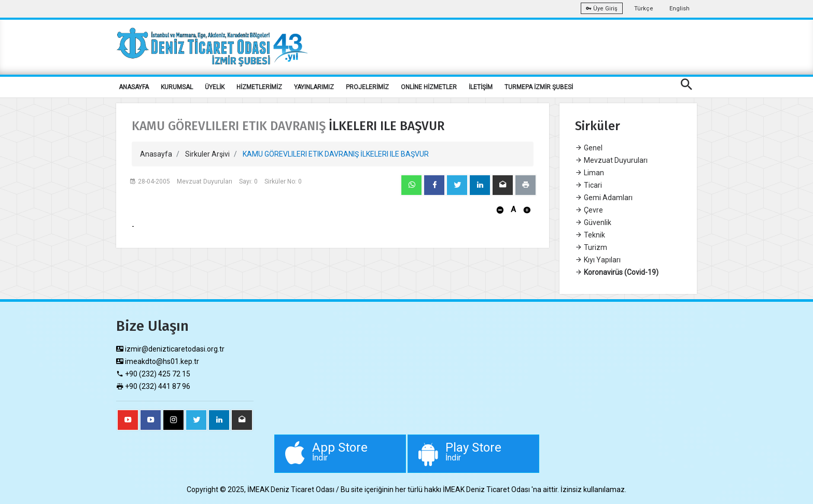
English (679, 9)
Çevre (589, 210)
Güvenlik (593, 222)
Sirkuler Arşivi (207, 154)
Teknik (590, 235)
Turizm (591, 247)
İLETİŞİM (481, 87)
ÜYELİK (215, 87)
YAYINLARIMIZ (314, 87)
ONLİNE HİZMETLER (429, 87)
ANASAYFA (134, 87)
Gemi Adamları (604, 198)
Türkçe (644, 9)
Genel (589, 148)
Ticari (588, 185)
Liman (590, 173)
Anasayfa (156, 154)
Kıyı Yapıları (598, 260)
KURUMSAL (177, 87)
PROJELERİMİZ (367, 87)
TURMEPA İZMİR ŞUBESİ (539, 87)
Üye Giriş (602, 9)
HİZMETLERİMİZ (259, 87)
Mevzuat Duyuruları (611, 160)
